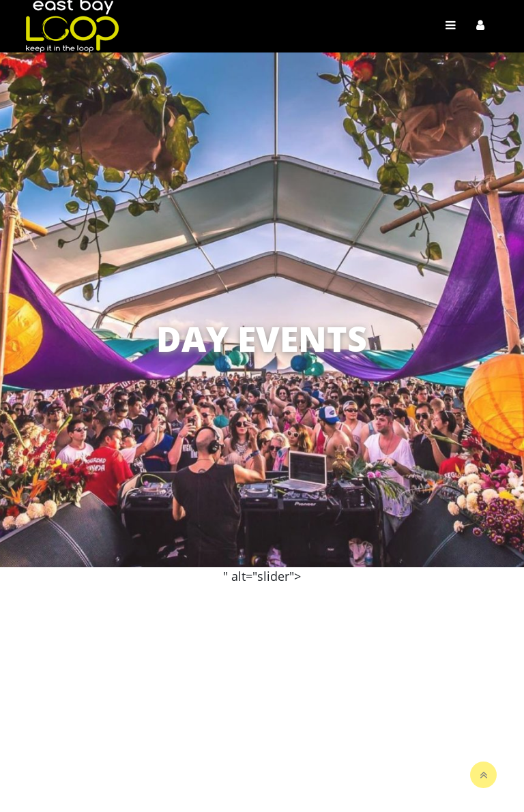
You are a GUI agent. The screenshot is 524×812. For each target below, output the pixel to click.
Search (357, 579)
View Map (362, 606)
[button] (506, 298)
